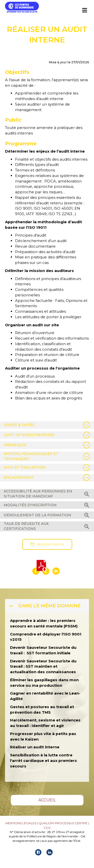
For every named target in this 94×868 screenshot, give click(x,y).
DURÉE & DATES (19, 425)
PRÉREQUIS (15, 445)
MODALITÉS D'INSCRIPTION (30, 505)
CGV (47, 828)
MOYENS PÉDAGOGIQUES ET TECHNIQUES (31, 456)
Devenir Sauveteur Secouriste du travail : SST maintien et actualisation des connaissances (43, 667)
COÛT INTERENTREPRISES (29, 435)
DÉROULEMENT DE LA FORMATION (37, 515)
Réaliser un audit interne (35, 747)
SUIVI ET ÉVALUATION (25, 467)
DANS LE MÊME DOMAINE (49, 606)
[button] (47, 544)
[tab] (47, 425)
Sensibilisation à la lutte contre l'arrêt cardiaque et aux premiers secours (43, 761)
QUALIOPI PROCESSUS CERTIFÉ (63, 823)
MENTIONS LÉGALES (21, 823)
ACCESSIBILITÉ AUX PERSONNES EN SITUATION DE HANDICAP (38, 494)
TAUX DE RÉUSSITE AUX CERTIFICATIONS (26, 526)
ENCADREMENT (19, 477)
